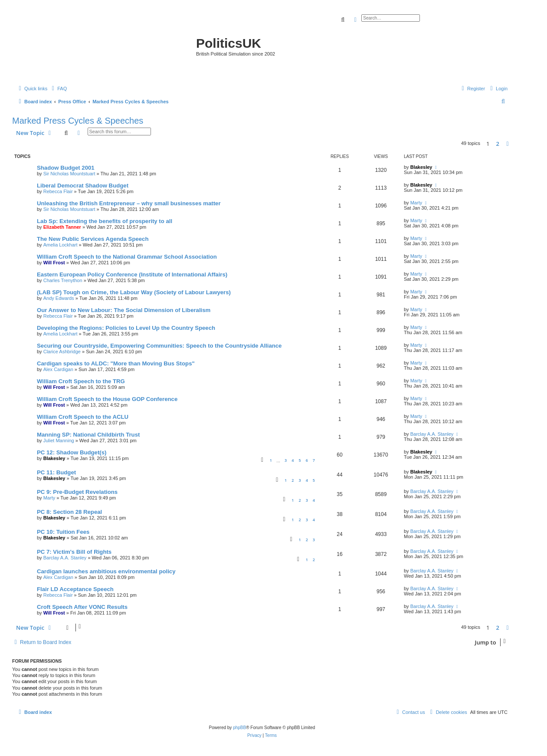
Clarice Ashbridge (62, 352)
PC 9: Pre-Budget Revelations (77, 492)
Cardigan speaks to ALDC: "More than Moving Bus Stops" (116, 363)
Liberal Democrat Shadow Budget (83, 186)
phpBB (239, 728)
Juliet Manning (59, 440)
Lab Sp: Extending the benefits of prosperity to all (105, 221)
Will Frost (54, 263)
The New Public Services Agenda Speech (93, 239)
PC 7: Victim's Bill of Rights (74, 552)
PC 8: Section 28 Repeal (69, 512)
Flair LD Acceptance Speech (75, 589)
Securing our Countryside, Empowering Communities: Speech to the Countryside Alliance (159, 346)
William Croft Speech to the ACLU (83, 417)
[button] (508, 144)
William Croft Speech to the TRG (81, 381)
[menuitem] (58, 89)
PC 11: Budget (56, 472)
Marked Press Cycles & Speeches (78, 121)
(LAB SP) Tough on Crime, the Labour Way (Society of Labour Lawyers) (134, 292)
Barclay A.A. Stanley (432, 434)
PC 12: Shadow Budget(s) (72, 452)
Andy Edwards (59, 298)
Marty (416, 203)
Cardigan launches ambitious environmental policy (106, 571)
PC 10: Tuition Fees (63, 532)
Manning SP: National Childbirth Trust (88, 435)
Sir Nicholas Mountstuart (69, 174)
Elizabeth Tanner (62, 227)
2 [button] (498, 144)
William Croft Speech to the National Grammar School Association (127, 257)
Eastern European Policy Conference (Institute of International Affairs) (132, 274)
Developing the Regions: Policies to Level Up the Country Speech (126, 328)
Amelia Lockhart (61, 245)
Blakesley (421, 167)
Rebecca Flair (58, 191)
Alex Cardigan (58, 369)
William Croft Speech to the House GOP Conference (107, 399)
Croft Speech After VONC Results (82, 607)
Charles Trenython (63, 280)
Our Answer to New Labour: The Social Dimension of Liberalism (124, 310)
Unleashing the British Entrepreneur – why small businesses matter (129, 203)
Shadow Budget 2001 (66, 168)
